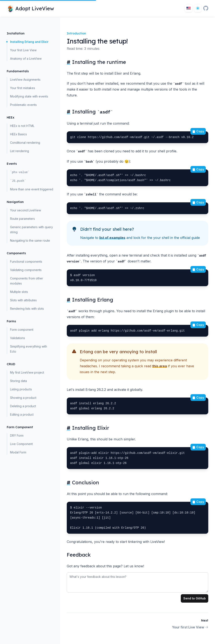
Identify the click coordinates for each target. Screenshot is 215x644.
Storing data (18, 381)
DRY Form (17, 435)
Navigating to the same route (30, 240)
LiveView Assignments (25, 80)
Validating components (26, 270)
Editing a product (22, 414)
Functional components (26, 261)
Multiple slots (19, 292)
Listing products (21, 389)
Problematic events (23, 105)
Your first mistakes (23, 88)
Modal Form (18, 452)
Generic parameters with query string (31, 230)
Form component (22, 330)
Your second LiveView (26, 210)
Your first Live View (23, 50)
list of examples (112, 238)
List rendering (20, 151)
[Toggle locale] (189, 8)
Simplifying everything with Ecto (29, 349)
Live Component (21, 444)
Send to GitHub (195, 598)
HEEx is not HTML (22, 126)
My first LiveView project (27, 372)
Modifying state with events (29, 96)
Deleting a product (23, 406)
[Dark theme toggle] (198, 8)
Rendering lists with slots (27, 309)
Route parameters (22, 219)
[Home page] (30, 8)
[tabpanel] (138, 582)
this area (160, 366)
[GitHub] (206, 8)
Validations (18, 338)
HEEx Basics (18, 134)
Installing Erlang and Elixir (29, 42)
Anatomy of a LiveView (26, 59)
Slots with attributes (23, 300)
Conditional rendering (25, 143)
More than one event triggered (32, 189)
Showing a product (23, 398)
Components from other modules (27, 281)
